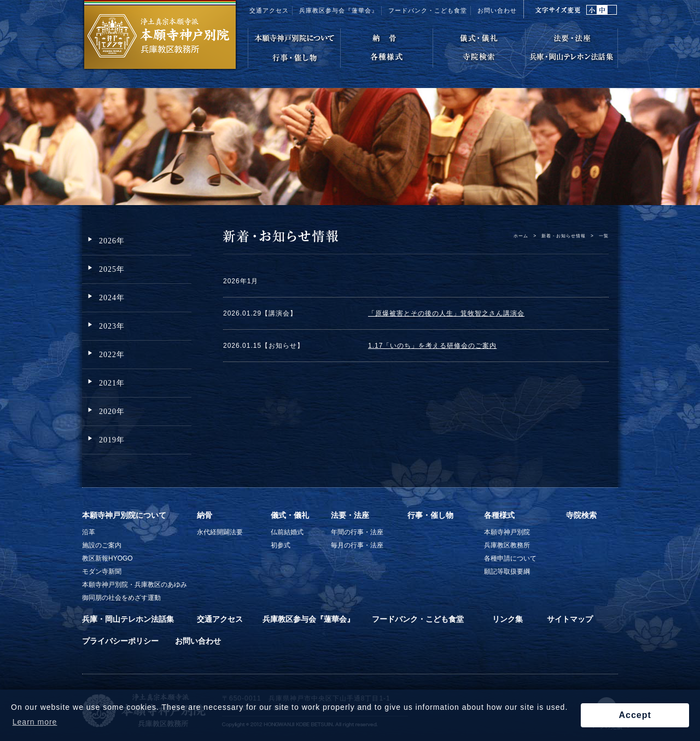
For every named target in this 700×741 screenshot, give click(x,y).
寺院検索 (581, 515)
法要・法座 (350, 515)
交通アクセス (269, 10)
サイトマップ (570, 619)
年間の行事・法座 (357, 532)
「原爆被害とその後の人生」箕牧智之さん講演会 (446, 313)
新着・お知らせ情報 (564, 236)
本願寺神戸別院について (124, 515)
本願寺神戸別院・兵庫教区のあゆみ (135, 585)
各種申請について (510, 558)
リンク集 (507, 619)
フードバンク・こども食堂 (418, 619)
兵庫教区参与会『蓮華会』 (339, 10)
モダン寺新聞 (102, 571)
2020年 (112, 412)
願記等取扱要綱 (507, 571)
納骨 (205, 515)
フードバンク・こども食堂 (428, 10)
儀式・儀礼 (290, 515)
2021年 (112, 383)
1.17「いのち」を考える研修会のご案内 (432, 346)
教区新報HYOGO (107, 558)
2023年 (112, 326)
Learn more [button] (35, 722)
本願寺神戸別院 (507, 532)
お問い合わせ (497, 10)
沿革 (89, 532)
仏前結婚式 (287, 532)
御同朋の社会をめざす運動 (121, 598)
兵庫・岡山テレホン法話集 (128, 619)
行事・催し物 (430, 515)
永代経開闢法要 (220, 532)
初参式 (281, 545)
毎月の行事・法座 (357, 545)
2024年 (112, 298)
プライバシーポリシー (120, 641)
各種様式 (499, 515)
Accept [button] (635, 715)
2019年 (112, 440)
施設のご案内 (102, 545)
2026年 (112, 241)
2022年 (112, 355)
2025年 (112, 269)
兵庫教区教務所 (507, 545)
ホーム (521, 236)
